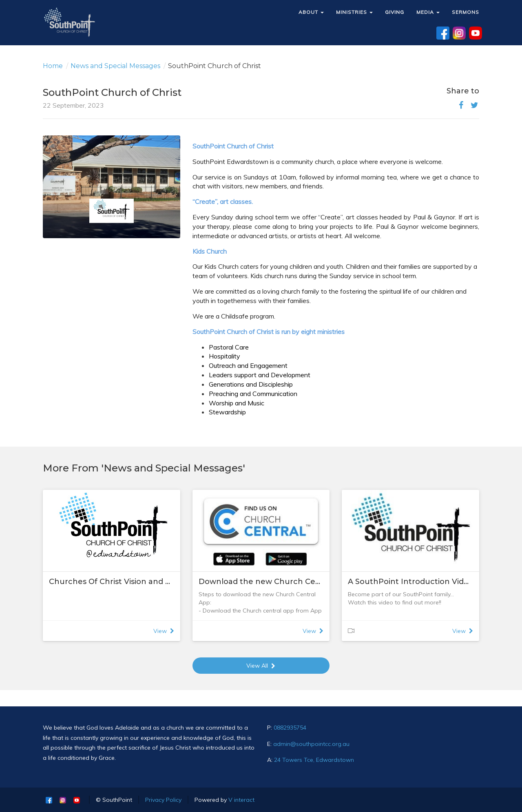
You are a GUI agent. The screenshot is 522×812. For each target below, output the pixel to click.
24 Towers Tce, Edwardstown (314, 760)
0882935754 (290, 728)
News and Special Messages (115, 66)
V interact (241, 800)
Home (53, 66)
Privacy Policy (163, 800)
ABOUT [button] (311, 12)
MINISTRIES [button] (354, 12)
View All (261, 666)
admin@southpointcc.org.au (311, 744)
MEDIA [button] (428, 12)
